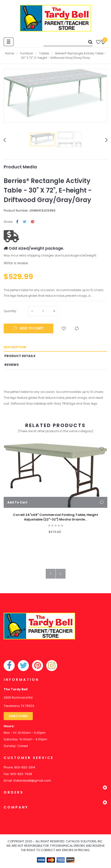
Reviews (12, 365)
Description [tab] (15, 347)
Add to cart (28, 328)
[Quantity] (43, 311)
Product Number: (16, 210)
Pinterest (33, 222)
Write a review (16, 263)
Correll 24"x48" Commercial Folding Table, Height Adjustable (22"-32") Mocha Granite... (55, 517)
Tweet (25, 222)
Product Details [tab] (20, 356)
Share (17, 222)
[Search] (68, 42)
